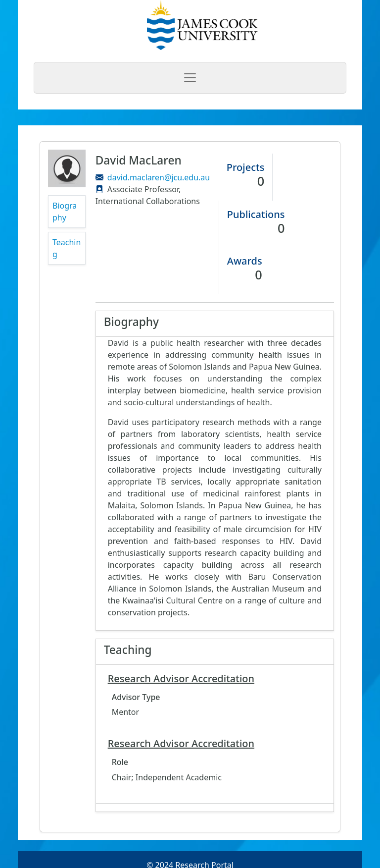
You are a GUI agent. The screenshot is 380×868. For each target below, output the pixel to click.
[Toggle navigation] (190, 78)
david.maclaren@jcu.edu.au (159, 177)
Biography (65, 212)
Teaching (67, 248)
